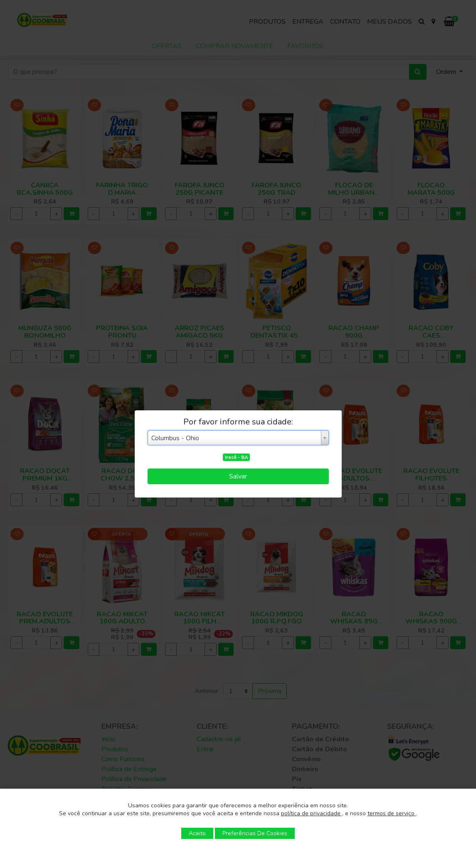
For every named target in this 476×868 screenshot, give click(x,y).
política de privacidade (312, 813)
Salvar (238, 476)
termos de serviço (392, 813)
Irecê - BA (237, 457)
